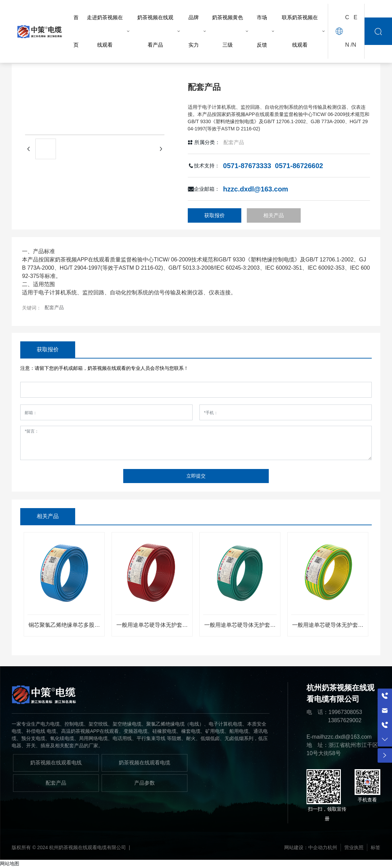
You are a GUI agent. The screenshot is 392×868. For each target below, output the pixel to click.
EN (355, 31)
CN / (348, 31)
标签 (376, 847)
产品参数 (145, 783)
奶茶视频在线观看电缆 (145, 763)
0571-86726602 (299, 166)
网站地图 (10, 864)
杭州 (332, 847)
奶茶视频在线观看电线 (56, 763)
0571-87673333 (247, 166)
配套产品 (234, 142)
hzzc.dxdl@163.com (256, 189)
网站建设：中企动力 (306, 847)
